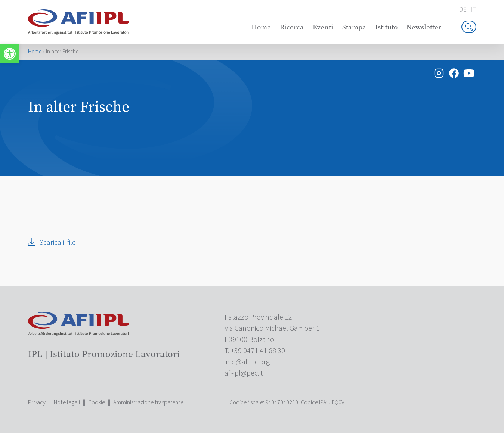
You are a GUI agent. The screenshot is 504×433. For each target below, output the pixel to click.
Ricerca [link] (292, 27)
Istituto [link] (386, 27)
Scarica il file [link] (58, 243)
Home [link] (261, 27)
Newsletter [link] (424, 27)
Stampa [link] (354, 27)
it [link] (473, 10)
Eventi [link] (323, 27)
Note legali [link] (67, 402)
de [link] (463, 10)
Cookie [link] (97, 402)
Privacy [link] (37, 402)
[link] (10, 54)
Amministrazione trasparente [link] (148, 402)
